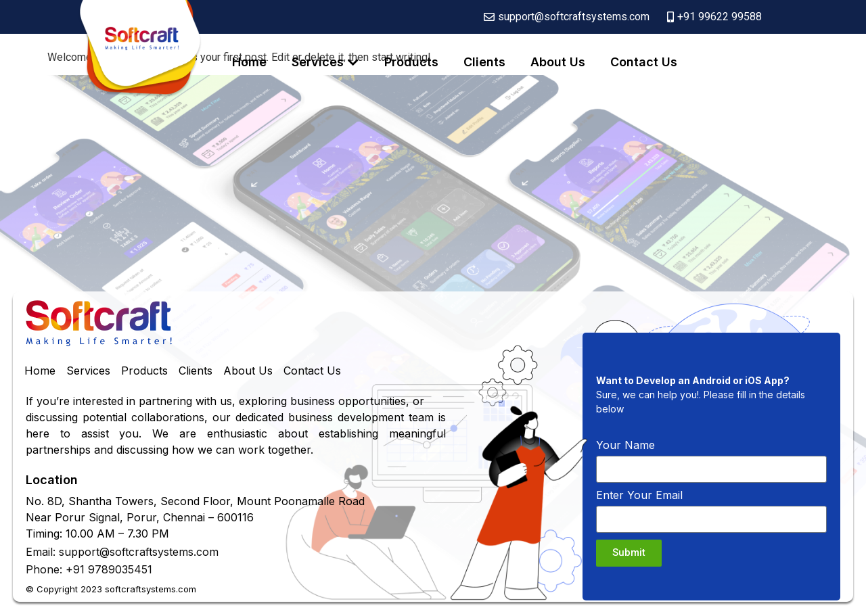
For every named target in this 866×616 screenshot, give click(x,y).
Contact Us (644, 62)
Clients (484, 62)
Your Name (625, 446)
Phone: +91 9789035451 (89, 569)
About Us (558, 62)
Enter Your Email (639, 496)
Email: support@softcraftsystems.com (122, 552)
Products (411, 62)
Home (249, 62)
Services (318, 62)
